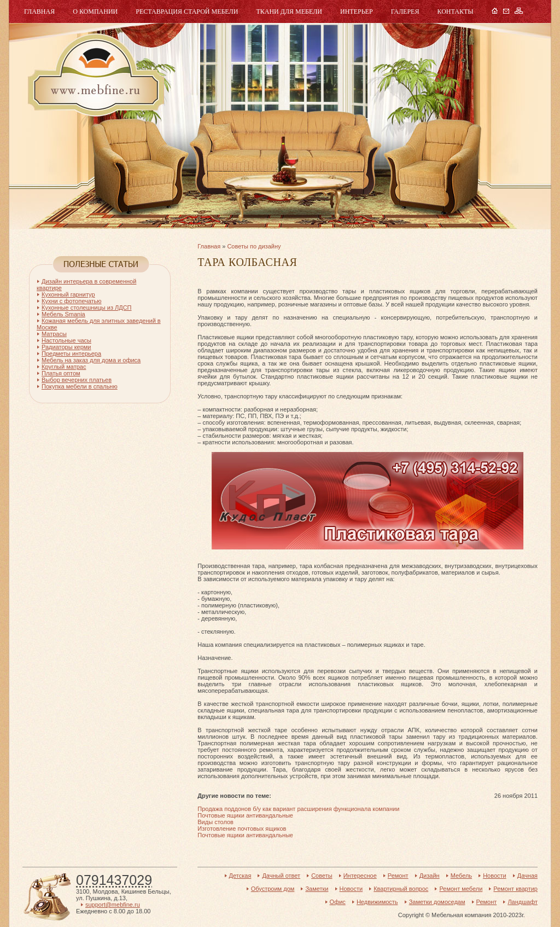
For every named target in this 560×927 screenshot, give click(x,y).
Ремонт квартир (515, 889)
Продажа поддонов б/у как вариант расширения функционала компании (298, 809)
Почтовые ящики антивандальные (245, 815)
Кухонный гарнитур (68, 294)
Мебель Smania (63, 314)
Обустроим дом (273, 889)
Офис (338, 902)
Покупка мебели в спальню (80, 386)
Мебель (95, 75)
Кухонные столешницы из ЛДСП (87, 308)
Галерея (405, 11)
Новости (495, 876)
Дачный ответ (281, 876)
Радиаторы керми (66, 347)
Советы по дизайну (254, 246)
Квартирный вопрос (401, 889)
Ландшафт (523, 902)
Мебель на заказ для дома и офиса (91, 360)
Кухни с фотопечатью (72, 301)
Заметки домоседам (437, 902)
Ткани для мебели (289, 11)
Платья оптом (61, 373)
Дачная (527, 876)
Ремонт (398, 876)
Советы (322, 876)
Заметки (317, 889)
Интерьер (357, 11)
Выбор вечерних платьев (77, 380)
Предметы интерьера (71, 354)
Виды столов (215, 822)
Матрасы (54, 334)
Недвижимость (377, 902)
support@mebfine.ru (113, 905)
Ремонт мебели (461, 889)
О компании (95, 11)
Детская (240, 876)
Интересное (360, 876)
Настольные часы (66, 340)
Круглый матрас (64, 367)
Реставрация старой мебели (187, 11)
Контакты (455, 11)
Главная (39, 11)
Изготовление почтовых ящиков (242, 828)
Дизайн (430, 876)
